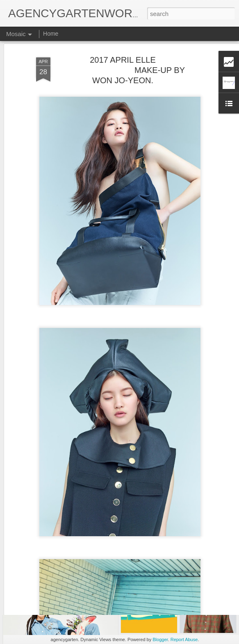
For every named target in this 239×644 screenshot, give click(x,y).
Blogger (160, 639)
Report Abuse (184, 639)
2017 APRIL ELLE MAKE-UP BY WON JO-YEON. (123, 50)
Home (51, 34)
